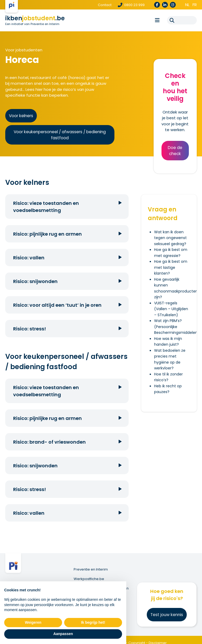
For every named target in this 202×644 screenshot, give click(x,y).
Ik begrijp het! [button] (93, 622)
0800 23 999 (131, 5)
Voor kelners (21, 116)
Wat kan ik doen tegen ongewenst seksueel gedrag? (170, 238)
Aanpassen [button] (63, 634)
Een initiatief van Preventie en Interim (32, 24)
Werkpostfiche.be (90, 578)
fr (195, 5)
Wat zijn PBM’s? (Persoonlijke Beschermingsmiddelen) (177, 327)
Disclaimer (158, 637)
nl (187, 5)
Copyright (137, 637)
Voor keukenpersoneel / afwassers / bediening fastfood (60, 135)
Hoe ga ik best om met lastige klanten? (171, 267)
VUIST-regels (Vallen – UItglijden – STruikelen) (171, 309)
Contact (105, 5)
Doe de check (175, 151)
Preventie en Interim (92, 569)
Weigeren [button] (33, 622)
